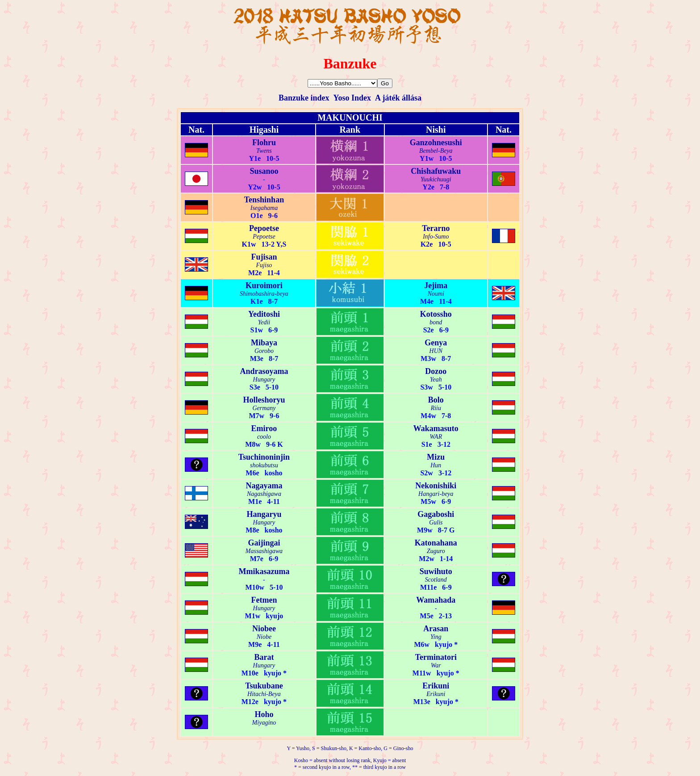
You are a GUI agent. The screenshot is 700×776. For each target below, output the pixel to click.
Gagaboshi (436, 514)
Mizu (436, 457)
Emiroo (264, 428)
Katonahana (436, 543)
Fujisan (264, 257)
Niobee (264, 629)
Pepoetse (264, 228)
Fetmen (264, 600)
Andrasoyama (264, 371)
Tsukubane (264, 686)
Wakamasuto (436, 428)
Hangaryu (264, 514)
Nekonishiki (436, 486)
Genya (436, 343)
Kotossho (436, 314)
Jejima (436, 285)
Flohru (264, 143)
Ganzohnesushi (436, 143)
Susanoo (264, 171)
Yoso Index (352, 98)
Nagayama (264, 486)
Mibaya (264, 343)
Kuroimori (264, 285)
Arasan (436, 629)
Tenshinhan (264, 200)
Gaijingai (264, 543)
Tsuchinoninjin (264, 457)
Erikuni (436, 686)
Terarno (436, 228)
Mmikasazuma (264, 571)
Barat (264, 657)
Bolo (436, 400)
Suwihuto (436, 571)
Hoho (264, 714)
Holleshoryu (264, 400)
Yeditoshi (264, 314)
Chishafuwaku (436, 171)
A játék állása (398, 98)
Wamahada (436, 600)
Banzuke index (304, 98)
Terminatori (436, 657)
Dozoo (436, 371)
